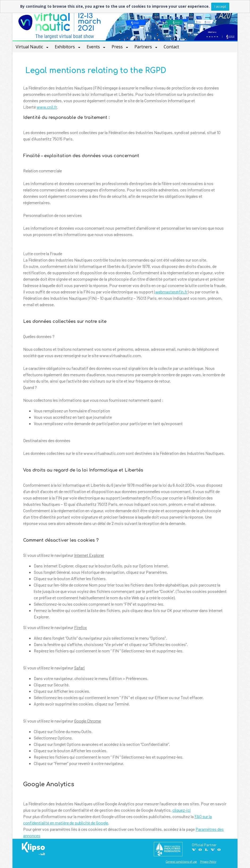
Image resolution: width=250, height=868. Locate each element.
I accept (220, 6)
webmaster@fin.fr (171, 292)
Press (118, 47)
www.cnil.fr (47, 107)
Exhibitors (65, 47)
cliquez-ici (182, 810)
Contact (171, 47)
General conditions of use (181, 862)
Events (94, 47)
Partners (144, 47)
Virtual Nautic (30, 47)
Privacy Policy (208, 862)
